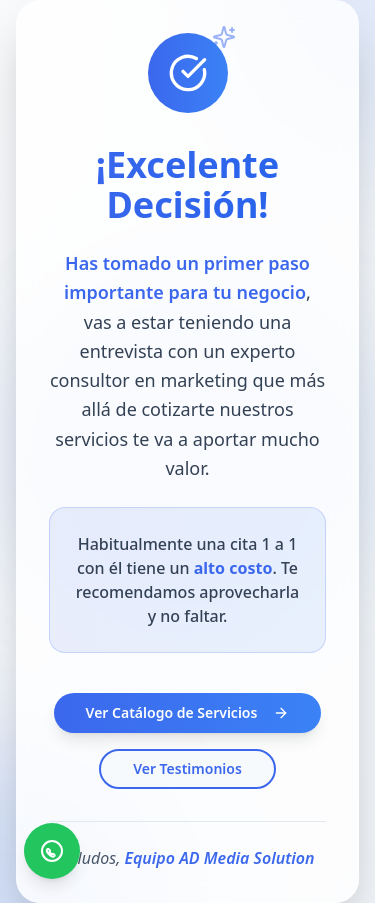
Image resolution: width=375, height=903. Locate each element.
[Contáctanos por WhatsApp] (52, 851)
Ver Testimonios (187, 768)
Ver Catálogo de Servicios (188, 712)
